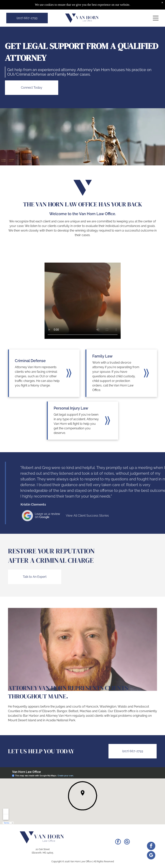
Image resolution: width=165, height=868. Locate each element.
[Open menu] (156, 18)
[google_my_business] (127, 842)
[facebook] (118, 842)
